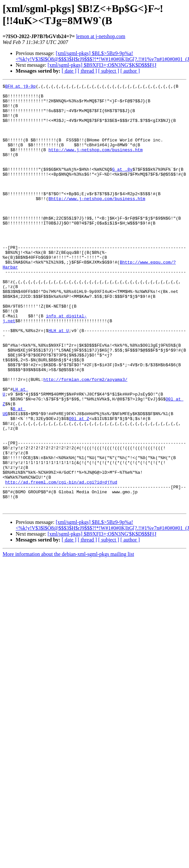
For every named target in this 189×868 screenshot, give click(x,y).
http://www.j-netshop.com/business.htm (95, 163)
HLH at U (58, 380)
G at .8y (122, 187)
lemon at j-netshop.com (101, 36)
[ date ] (69, 71)
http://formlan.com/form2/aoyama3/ (85, 439)
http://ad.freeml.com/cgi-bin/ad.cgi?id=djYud (61, 562)
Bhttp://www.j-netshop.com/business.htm (97, 222)
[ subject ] (109, 71)
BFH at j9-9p (21, 87)
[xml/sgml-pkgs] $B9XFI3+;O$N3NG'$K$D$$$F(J (102, 65)
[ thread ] (87, 71)
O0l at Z (79, 486)
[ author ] (130, 71)
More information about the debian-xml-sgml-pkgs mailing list (68, 639)
